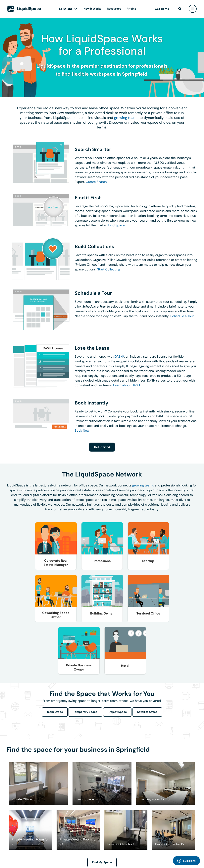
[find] (180, 9)
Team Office (55, 712)
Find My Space (102, 862)
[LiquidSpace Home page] (24, 9)
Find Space (117, 225)
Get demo (162, 9)
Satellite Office (147, 712)
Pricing (131, 9)
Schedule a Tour (182, 316)
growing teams (126, 118)
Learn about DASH (127, 385)
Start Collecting (109, 269)
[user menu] (193, 9)
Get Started (102, 447)
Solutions (66, 9)
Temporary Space (85, 712)
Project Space (117, 712)
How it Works (93, 9)
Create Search (96, 182)
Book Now (82, 431)
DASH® (119, 357)
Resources (114, 9)
